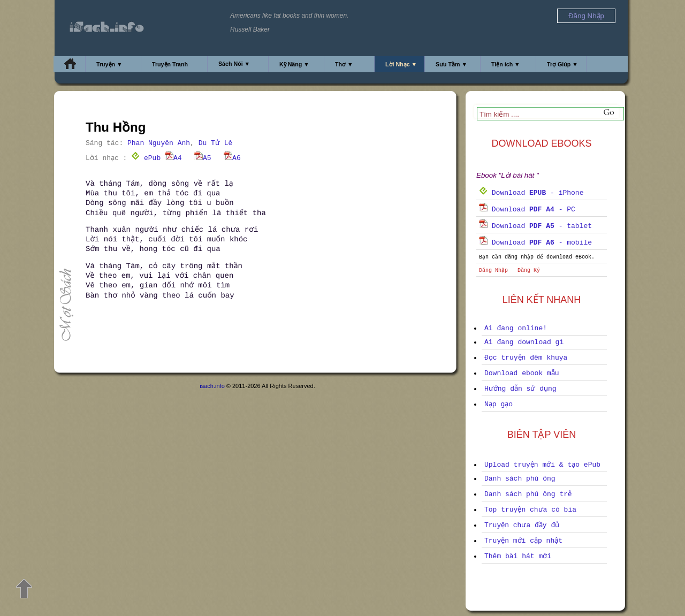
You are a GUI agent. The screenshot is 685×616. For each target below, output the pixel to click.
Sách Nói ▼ (234, 64)
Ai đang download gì (524, 342)
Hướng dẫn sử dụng (520, 389)
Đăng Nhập (493, 271)
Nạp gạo (498, 404)
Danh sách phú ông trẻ (528, 494)
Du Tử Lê (216, 143)
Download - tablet (535, 226)
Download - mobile (535, 243)
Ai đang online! (516, 328)
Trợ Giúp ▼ (562, 64)
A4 (173, 158)
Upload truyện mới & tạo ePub (542, 465)
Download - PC (527, 210)
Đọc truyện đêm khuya (526, 358)
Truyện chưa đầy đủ (522, 525)
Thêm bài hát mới (518, 556)
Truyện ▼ (109, 64)
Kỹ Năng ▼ (294, 64)
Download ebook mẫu (522, 373)
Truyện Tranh (170, 64)
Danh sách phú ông (520, 479)
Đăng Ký (529, 271)
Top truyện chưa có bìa (530, 510)
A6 (232, 158)
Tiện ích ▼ (506, 64)
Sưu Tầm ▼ (451, 64)
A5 (203, 158)
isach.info (212, 386)
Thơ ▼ (344, 64)
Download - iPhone (531, 193)
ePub (146, 158)
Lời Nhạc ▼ (401, 64)
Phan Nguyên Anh (159, 143)
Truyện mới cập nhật (523, 541)
